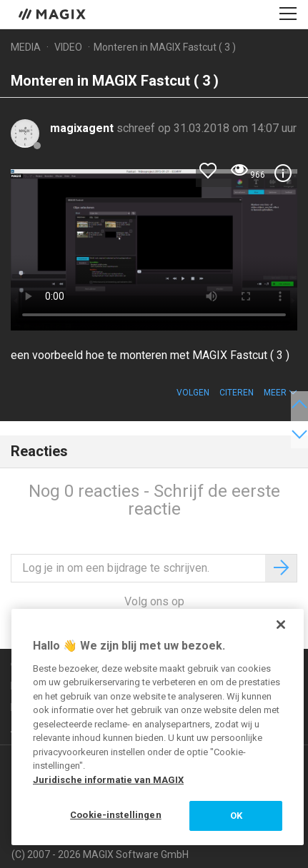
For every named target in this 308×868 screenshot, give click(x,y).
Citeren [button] (237, 393)
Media (26, 47)
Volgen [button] (193, 393)
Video (68, 47)
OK (236, 816)
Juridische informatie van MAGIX (108, 780)
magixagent (83, 128)
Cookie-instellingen (115, 815)
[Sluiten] (281, 625)
